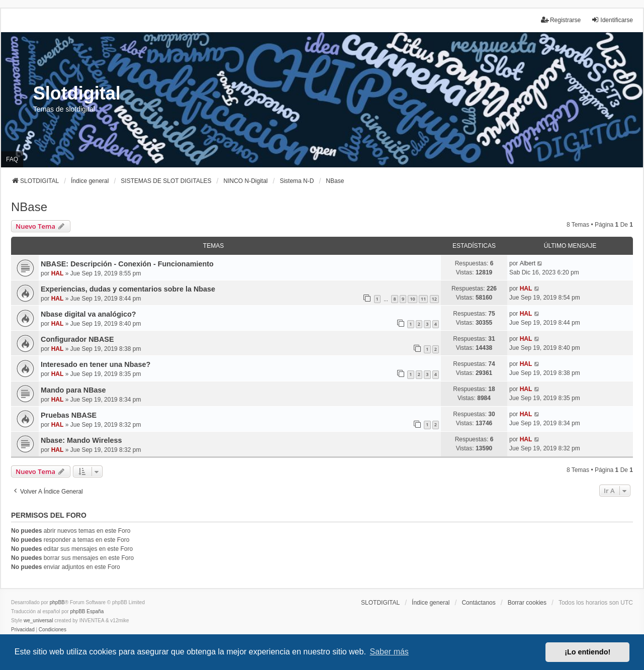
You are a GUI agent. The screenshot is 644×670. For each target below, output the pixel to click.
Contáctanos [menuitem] (478, 603)
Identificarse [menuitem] (612, 20)
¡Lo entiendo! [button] (587, 652)
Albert (528, 263)
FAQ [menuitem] (12, 159)
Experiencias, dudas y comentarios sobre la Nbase (128, 289)
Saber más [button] (389, 652)
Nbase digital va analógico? (88, 314)
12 (434, 299)
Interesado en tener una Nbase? (96, 364)
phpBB (57, 602)
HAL (58, 273)
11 (423, 299)
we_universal (38, 620)
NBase (29, 207)
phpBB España (87, 611)
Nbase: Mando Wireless (81, 440)
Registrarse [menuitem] (561, 20)
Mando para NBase (73, 390)
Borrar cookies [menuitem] (527, 603)
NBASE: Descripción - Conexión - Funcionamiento (127, 264)
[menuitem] (23, 630)
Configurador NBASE (77, 339)
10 (412, 299)
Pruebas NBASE (69, 415)
